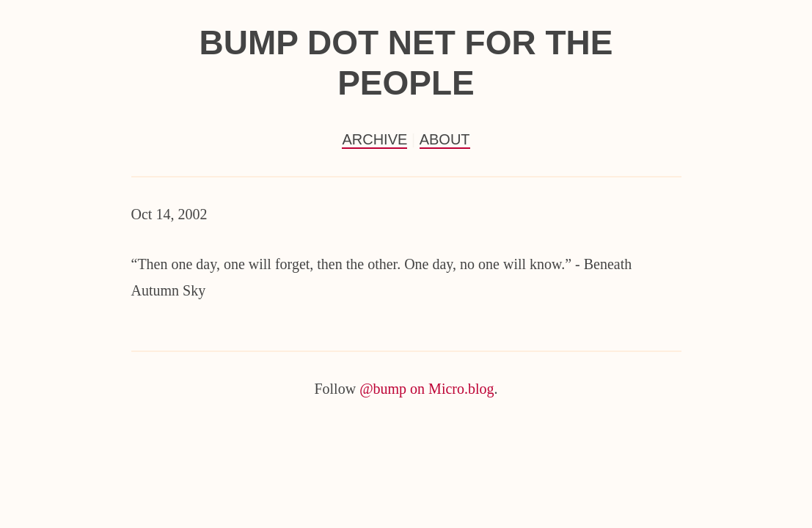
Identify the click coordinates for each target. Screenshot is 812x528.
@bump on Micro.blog (427, 389)
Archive (374, 139)
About (445, 139)
